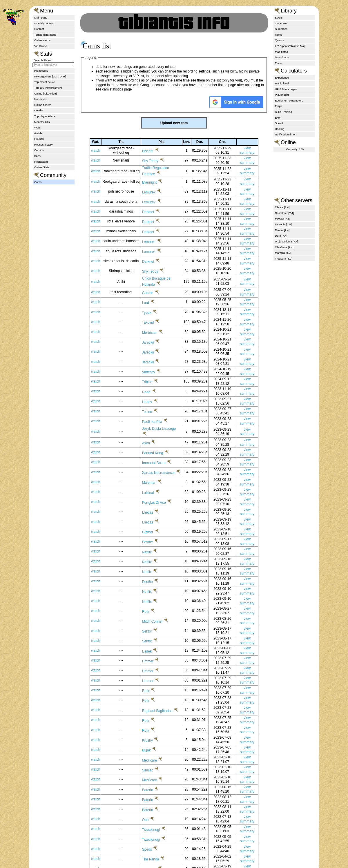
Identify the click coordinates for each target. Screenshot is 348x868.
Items (278, 35)
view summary (248, 160)
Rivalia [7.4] (282, 230)
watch (99, 160)
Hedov (152, 411)
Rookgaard (41, 162)
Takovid (153, 332)
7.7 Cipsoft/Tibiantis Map (290, 46)
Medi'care (154, 772)
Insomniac (41, 99)
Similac (153, 782)
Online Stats (42, 167)
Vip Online (41, 46)
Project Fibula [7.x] (286, 241)
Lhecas (153, 523)
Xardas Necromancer (163, 479)
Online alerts (42, 40)
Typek (152, 322)
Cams (38, 182)
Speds (152, 861)
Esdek (152, 662)
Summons (281, 29)
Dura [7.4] (281, 236)
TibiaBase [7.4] (284, 247)
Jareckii (153, 351)
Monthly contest (44, 23)
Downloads (282, 57)
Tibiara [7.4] (282, 207)
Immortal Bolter (159, 472)
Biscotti (153, 160)
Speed (279, 123)
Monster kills (42, 122)
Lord (150, 312)
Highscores (41, 71)
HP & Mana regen (286, 89)
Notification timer (285, 134)
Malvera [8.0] (283, 253)
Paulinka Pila (157, 431)
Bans (37, 156)
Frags (279, 106)
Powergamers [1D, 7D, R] (50, 76)
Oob (150, 832)
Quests (279, 40)
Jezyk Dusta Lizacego (163, 438)
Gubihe (153, 302)
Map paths (281, 52)
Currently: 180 (295, 149)
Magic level (282, 83)
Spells (279, 18)
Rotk (151, 622)
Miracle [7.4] (282, 219)
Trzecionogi (156, 842)
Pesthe (152, 553)
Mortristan (155, 342)
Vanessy (153, 381)
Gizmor (153, 543)
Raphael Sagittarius (162, 718)
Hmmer (153, 672)
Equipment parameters (289, 100)
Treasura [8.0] (283, 259)
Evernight (154, 191)
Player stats (282, 95)
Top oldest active (45, 82)
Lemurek (154, 201)
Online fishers (43, 105)
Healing (280, 129)
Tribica (152, 391)
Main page (41, 18)
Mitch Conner (157, 632)
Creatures (281, 23)
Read (151, 401)
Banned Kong (157, 462)
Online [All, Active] (45, 94)
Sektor (152, 642)
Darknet (153, 221)
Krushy (152, 752)
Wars (37, 127)
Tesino (152, 421)
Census (39, 150)
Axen (151, 452)
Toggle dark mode (45, 35)
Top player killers (45, 116)
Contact (39, 29)
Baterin (152, 802)
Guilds (38, 133)
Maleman (154, 493)
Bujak (151, 762)
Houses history (43, 145)
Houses (39, 139)
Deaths (39, 110)
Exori (278, 118)
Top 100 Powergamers (48, 88)
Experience (282, 78)
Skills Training (283, 112)
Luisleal (153, 503)
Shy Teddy (155, 170)
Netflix (152, 563)
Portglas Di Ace (159, 513)
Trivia (278, 63)
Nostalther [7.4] (284, 213)
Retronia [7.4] (283, 224)
